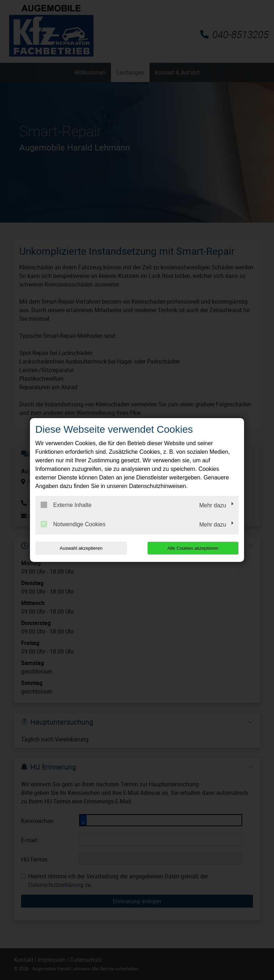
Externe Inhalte (66, 505)
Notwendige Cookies (73, 524)
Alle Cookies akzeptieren (193, 548)
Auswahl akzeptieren (81, 548)
